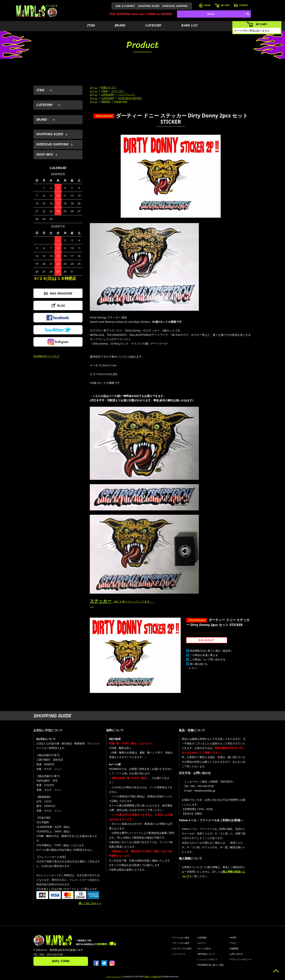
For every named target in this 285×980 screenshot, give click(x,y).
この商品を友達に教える (204, 655)
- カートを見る (204, 948)
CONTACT (241, 5)
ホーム (94, 87)
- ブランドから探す (180, 943)
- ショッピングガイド (207, 959)
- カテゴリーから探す (181, 948)
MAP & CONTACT (125, 6)
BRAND (120, 25)
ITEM (91, 25)
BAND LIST (190, 25)
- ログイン (201, 943)
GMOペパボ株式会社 (153, 977)
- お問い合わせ (236, 954)
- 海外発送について (206, 954)
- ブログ (232, 943)
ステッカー (118, 91)
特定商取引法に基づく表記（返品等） (211, 651)
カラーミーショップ (115, 977)
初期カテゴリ (109, 87)
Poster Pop (120, 102)
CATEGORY (153, 25)
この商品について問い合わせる (208, 659)
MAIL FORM (61, 961)
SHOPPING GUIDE (149, 6)
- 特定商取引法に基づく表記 (210, 965)
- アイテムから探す (180, 938)
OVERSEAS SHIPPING (175, 6)
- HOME (232, 938)
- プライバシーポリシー (240, 959)
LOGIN (205, 5)
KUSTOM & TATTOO (130, 98)
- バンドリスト (178, 954)
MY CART (222, 5)
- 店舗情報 (233, 948)
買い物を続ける (199, 664)
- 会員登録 (201, 938)
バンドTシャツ (126, 94)
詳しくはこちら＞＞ (90, 903)
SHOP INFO (45, 155)
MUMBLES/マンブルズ (46, 356)
